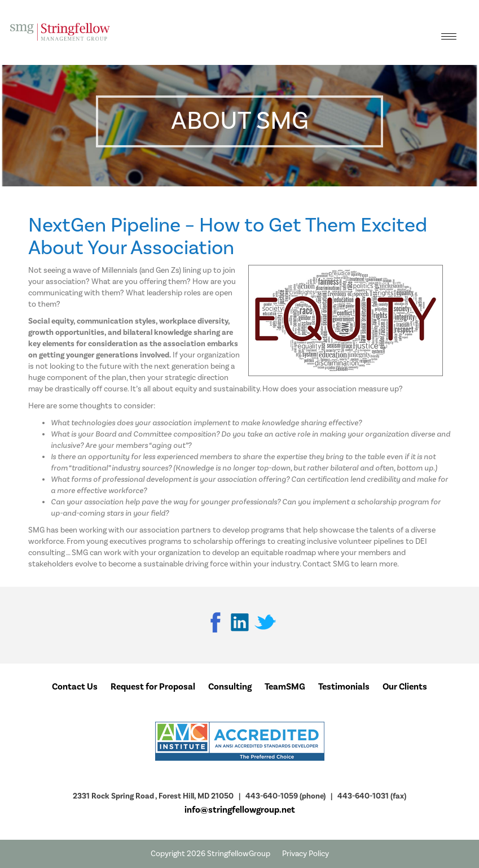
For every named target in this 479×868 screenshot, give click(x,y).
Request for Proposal (153, 687)
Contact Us (75, 687)
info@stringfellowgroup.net (240, 810)
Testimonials (344, 687)
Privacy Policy (306, 854)
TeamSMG (285, 687)
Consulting (230, 687)
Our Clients (405, 687)
